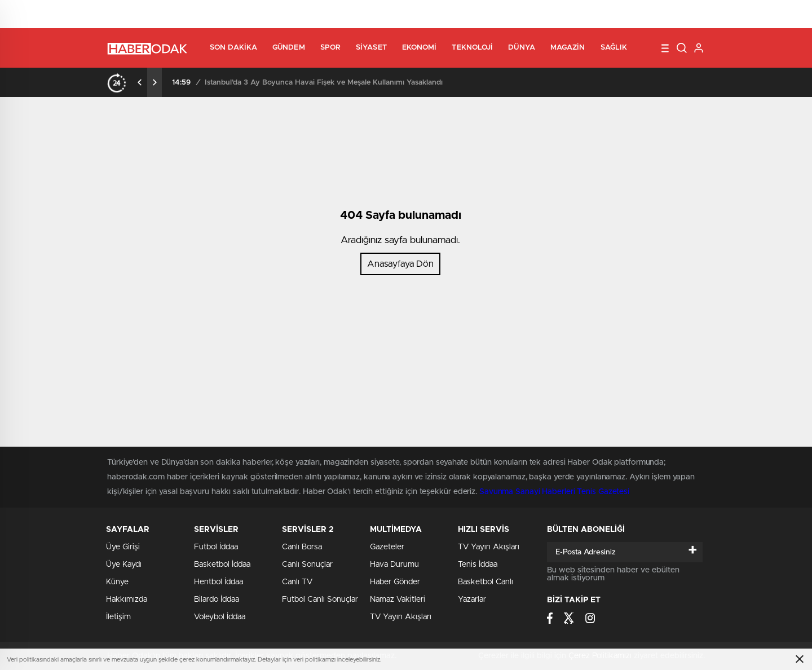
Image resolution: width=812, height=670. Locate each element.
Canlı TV (297, 582)
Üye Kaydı (124, 565)
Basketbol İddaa (222, 565)
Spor (330, 48)
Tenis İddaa (478, 565)
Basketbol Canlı (486, 582)
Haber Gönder (395, 582)
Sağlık (614, 48)
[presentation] (140, 82)
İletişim (118, 617)
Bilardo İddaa (217, 600)
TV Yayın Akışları (401, 617)
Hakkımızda (127, 600)
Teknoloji (472, 48)
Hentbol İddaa (219, 582)
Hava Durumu (394, 565)
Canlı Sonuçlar (307, 565)
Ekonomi (420, 48)
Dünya (522, 48)
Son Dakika (233, 48)
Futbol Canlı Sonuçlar (320, 600)
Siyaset (371, 48)
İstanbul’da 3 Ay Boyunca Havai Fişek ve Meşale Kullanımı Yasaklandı (324, 83)
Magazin (568, 48)
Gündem (289, 48)
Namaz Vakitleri (398, 600)
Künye (117, 582)
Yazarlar (472, 600)
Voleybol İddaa (220, 617)
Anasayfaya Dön (400, 264)
